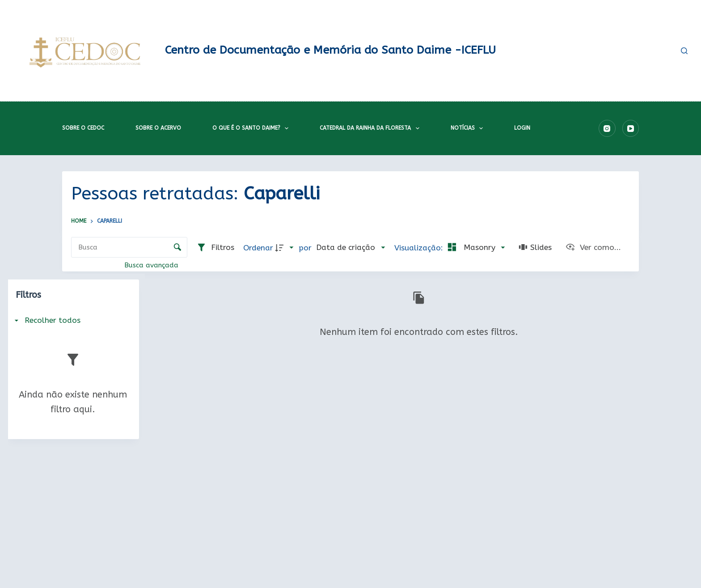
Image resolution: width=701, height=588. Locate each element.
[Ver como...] (593, 248)
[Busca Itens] (129, 247)
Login (522, 128)
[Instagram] (607, 128)
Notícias (469, 128)
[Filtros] (215, 248)
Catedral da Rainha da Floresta (371, 128)
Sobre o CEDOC (83, 128)
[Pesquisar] (684, 51)
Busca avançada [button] (152, 265)
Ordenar (258, 248)
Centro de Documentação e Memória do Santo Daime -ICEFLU (330, 50)
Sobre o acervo (158, 128)
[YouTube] (631, 128)
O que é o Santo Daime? (252, 128)
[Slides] (535, 248)
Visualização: (420, 248)
